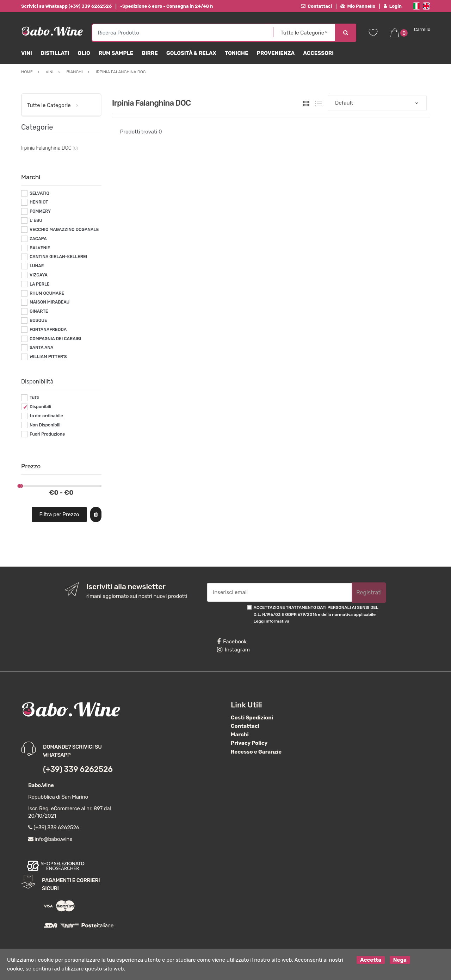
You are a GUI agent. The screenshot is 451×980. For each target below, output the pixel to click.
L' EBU (36, 220)
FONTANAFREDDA (48, 330)
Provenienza (276, 53)
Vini (27, 53)
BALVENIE (40, 248)
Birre (150, 53)
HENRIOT (39, 202)
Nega (400, 960)
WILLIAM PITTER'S (48, 357)
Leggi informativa (271, 621)
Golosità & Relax (191, 53)
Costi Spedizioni (252, 718)
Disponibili (40, 407)
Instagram (233, 650)
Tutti (35, 398)
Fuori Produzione (47, 434)
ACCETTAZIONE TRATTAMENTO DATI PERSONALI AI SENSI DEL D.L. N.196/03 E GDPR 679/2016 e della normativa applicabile (316, 614)
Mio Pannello (358, 6)
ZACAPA (38, 239)
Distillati (55, 53)
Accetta (371, 960)
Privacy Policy (249, 743)
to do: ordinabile (46, 416)
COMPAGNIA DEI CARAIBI (55, 339)
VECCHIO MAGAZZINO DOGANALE (64, 230)
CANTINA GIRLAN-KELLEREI (58, 257)
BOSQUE (38, 320)
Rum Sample (116, 53)
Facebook (232, 642)
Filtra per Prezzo (59, 514)
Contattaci (317, 6)
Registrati (369, 592)
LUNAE (37, 266)
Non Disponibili (45, 425)
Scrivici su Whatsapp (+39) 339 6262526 (66, 6)
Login (393, 6)
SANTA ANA (42, 348)
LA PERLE (40, 284)
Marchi (240, 735)
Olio (84, 53)
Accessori (318, 53)
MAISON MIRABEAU (50, 302)
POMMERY (40, 211)
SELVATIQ (39, 193)
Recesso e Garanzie (256, 752)
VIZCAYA (39, 275)
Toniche (237, 53)
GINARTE (39, 311)
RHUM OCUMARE (47, 293)
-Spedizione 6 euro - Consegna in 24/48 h (166, 6)
